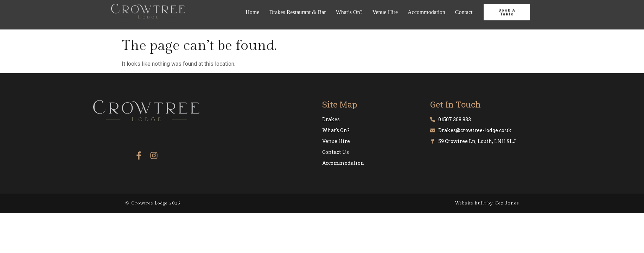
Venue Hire (385, 8)
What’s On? (349, 8)
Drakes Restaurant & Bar (297, 8)
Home (252, 8)
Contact (464, 8)
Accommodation (426, 8)
